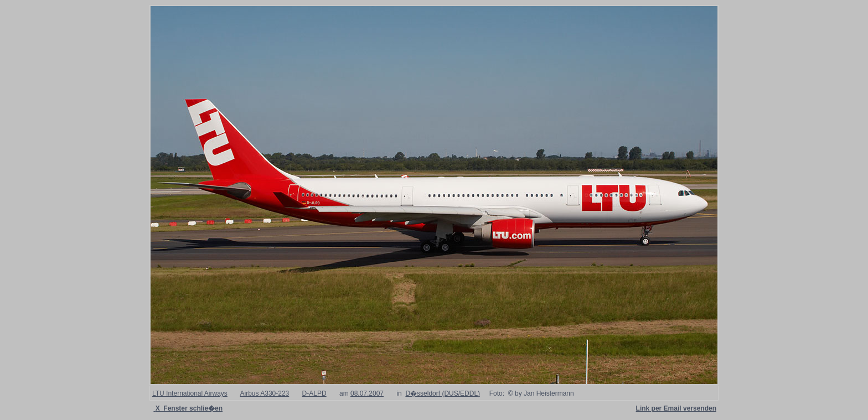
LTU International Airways (190, 393)
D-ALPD (314, 393)
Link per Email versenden (676, 408)
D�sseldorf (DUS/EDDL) (443, 393)
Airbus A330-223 (265, 393)
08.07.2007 (367, 393)
